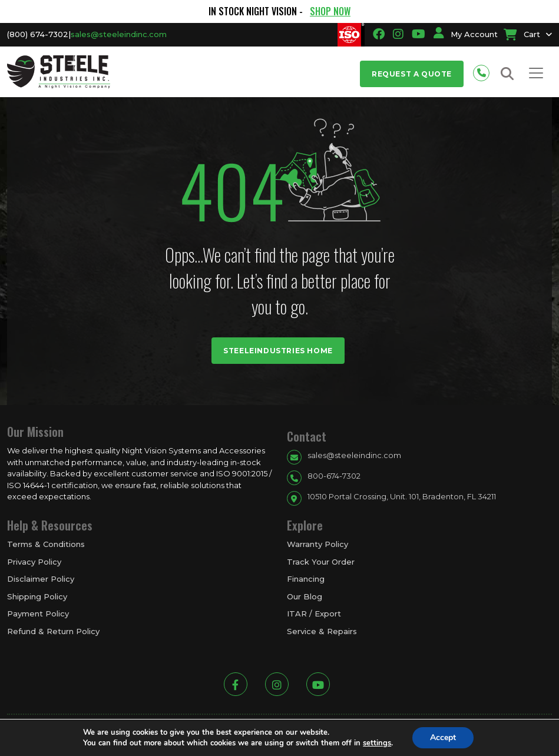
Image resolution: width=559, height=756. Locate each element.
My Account (466, 34)
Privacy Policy (34, 562)
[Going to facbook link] (379, 34)
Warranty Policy (317, 544)
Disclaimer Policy (41, 579)
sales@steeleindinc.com (119, 34)
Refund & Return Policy (53, 631)
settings (377, 743)
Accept (443, 737)
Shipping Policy (37, 596)
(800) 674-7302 (38, 34)
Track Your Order (321, 562)
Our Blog (305, 596)
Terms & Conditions (46, 544)
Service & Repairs (322, 631)
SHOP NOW (330, 11)
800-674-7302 (334, 476)
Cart (522, 34)
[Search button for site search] (507, 74)
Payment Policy (38, 614)
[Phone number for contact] (484, 72)
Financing (306, 579)
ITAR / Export (314, 614)
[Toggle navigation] (536, 73)
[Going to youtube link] (419, 34)
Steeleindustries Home (278, 351)
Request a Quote (412, 74)
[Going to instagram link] (398, 34)
